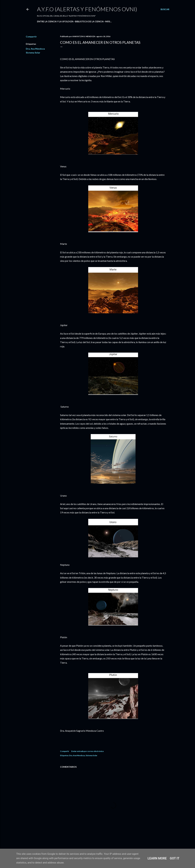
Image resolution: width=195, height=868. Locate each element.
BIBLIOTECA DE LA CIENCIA (89, 21)
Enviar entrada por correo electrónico (88, 751)
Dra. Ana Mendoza (35, 49)
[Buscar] (165, 9)
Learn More (157, 858)
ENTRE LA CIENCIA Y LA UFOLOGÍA (55, 21)
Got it (175, 858)
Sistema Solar (33, 53)
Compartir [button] (31, 37)
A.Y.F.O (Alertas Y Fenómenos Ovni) (87, 9)
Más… (108, 21)
